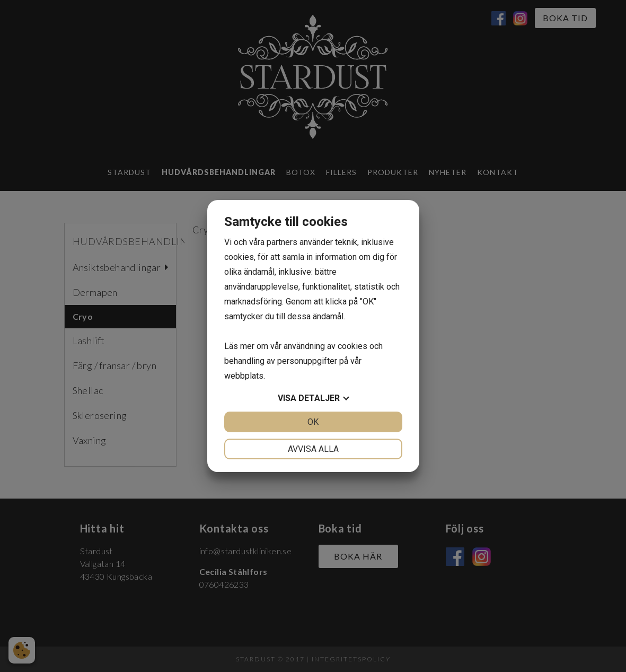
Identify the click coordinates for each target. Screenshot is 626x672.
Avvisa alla (313, 449)
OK (313, 422)
